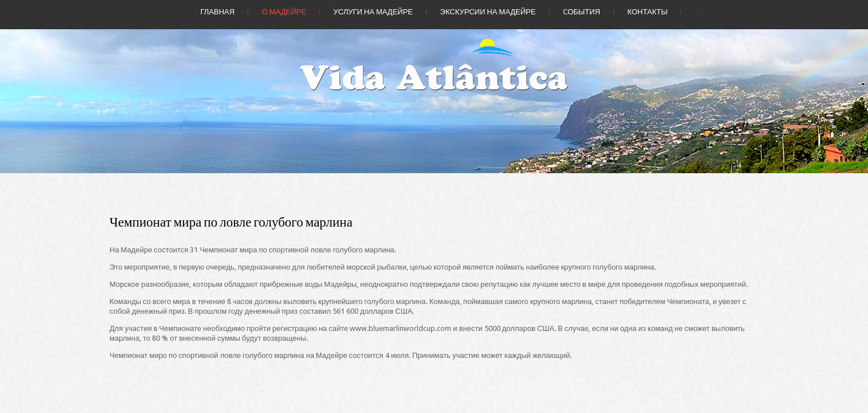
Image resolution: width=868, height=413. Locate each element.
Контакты (647, 12)
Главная (218, 12)
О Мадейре (284, 12)
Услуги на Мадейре (373, 12)
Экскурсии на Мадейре (488, 12)
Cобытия (582, 12)
